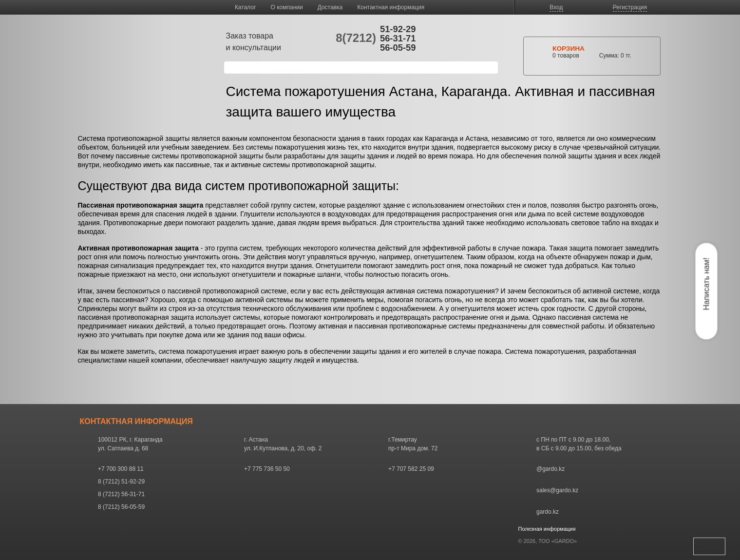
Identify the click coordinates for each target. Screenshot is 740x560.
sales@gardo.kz (557, 490)
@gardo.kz (550, 469)
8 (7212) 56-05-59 (121, 507)
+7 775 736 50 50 (267, 469)
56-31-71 (398, 38)
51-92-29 (398, 29)
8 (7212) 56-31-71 (121, 494)
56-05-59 (398, 48)
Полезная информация (547, 529)
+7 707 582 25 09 (411, 469)
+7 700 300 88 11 (121, 469)
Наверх (709, 546)
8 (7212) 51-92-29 (121, 482)
